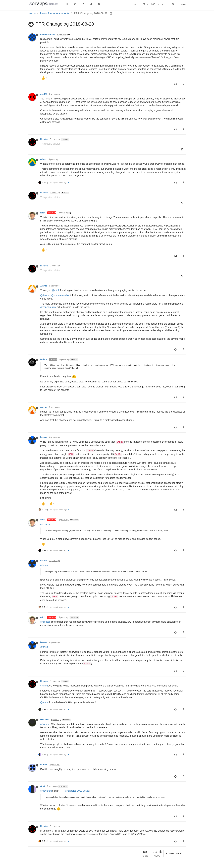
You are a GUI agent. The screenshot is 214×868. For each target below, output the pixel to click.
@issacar (45, 524)
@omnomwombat (61, 295)
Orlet (43, 786)
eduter (43, 159)
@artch (65, 139)
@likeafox (45, 295)
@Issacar (74, 520)
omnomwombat (48, 34)
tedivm (43, 359)
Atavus (44, 286)
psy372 (44, 94)
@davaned (46, 791)
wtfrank (44, 765)
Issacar (44, 437)
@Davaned (63, 786)
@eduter (65, 193)
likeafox (44, 139)
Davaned (44, 720)
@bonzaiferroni (48, 307)
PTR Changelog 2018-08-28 (74, 791)
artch (43, 213)
